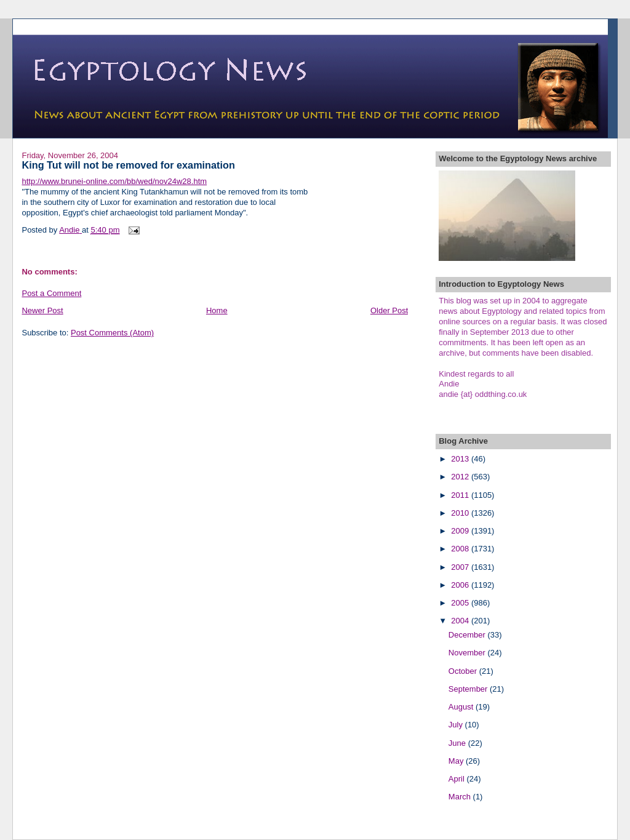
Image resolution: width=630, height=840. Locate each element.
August (462, 707)
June (458, 743)
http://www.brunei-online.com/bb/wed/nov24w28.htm (114, 181)
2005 (461, 603)
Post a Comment (51, 293)
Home (217, 310)
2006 (461, 585)
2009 (461, 531)
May (457, 761)
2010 (461, 513)
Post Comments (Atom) (112, 333)
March (461, 797)
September (469, 689)
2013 (461, 459)
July (457, 725)
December (468, 635)
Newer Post (42, 310)
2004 (461, 621)
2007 (461, 567)
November (468, 653)
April (458, 779)
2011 (461, 495)
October (464, 671)
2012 (461, 477)
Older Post (389, 310)
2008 (461, 549)
